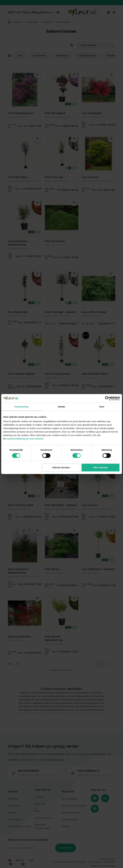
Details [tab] (62, 407)
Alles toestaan (101, 467)
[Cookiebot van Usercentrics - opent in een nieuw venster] (107, 398)
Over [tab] (102, 407)
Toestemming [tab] (21, 407)
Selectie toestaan (61, 467)
